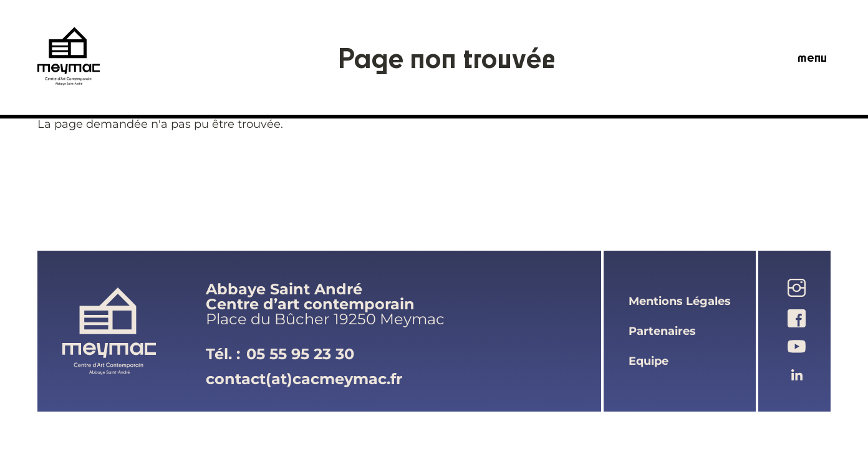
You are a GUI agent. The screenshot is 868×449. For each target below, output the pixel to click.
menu (812, 57)
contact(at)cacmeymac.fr (304, 379)
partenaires (662, 331)
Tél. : (280, 354)
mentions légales (680, 301)
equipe (649, 361)
